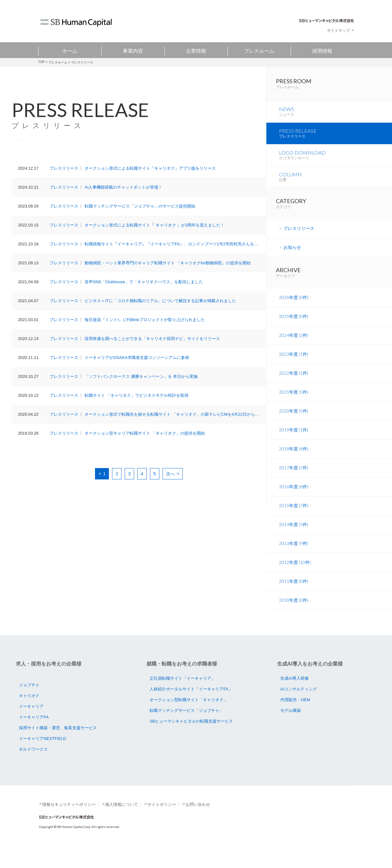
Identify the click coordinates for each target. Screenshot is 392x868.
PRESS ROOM (334, 89)
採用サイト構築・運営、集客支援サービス (58, 748)
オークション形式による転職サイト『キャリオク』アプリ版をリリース (150, 168)
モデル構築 (291, 731)
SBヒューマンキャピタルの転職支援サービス (191, 741)
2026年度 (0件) (294, 317)
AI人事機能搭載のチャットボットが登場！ (123, 187)
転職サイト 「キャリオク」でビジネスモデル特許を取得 (137, 395)
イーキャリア (31, 727)
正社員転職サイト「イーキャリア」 (182, 698)
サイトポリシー (162, 825)
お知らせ (292, 267)
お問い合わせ (198, 825)
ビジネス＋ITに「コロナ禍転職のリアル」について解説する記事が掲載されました (160, 301)
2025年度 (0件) (294, 336)
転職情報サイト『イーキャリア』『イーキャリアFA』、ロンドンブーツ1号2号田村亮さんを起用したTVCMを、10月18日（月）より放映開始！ (217, 244)
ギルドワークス (33, 769)
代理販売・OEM (295, 720)
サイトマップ (338, 31)
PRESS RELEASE (336, 147)
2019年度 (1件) (294, 450)
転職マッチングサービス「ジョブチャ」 (187, 731)
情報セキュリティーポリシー (69, 825)
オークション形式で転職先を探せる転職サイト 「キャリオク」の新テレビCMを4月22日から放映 (174, 414)
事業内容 (133, 50)
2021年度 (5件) (294, 412)
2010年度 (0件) (294, 620)
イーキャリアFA (34, 737)
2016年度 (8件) (294, 507)
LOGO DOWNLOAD (336, 172)
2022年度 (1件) (294, 393)
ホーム (70, 50)
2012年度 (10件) (295, 582)
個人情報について (122, 825)
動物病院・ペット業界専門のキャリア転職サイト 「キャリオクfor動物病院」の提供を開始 (168, 263)
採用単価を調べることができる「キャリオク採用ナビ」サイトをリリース (152, 339)
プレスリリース (64, 168)
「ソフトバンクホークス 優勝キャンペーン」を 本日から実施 (141, 376)
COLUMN (336, 196)
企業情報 (196, 50)
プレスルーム (259, 50)
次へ (170, 474)
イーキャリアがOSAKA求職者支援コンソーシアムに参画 (137, 358)
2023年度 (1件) (294, 374)
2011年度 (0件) (294, 601)
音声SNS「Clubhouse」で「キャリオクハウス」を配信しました (144, 282)
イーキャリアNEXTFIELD (43, 759)
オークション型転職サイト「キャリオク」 (189, 720)
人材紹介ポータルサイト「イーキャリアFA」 (191, 709)
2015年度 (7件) (294, 526)
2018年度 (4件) (294, 469)
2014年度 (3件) (294, 545)
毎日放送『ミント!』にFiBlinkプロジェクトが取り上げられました (145, 320)
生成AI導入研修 (294, 698)
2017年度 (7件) (294, 488)
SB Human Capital (76, 23)
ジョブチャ (29, 705)
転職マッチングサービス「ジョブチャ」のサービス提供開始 (140, 206)
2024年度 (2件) (294, 355)
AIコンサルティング (299, 709)
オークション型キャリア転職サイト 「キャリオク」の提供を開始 (145, 433)
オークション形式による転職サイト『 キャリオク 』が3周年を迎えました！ (154, 225)
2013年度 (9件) (294, 563)
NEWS (336, 123)
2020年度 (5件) (294, 431)
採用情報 (322, 50)
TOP (41, 62)
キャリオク (29, 716)
